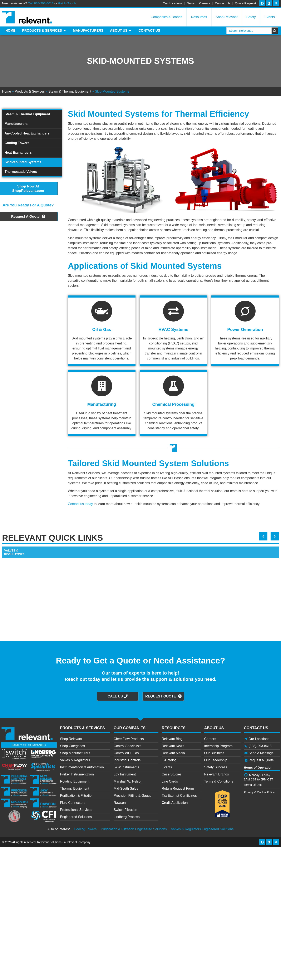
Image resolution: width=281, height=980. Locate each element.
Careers (205, 3)
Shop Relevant (227, 17)
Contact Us (223, 3)
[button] (264, 536)
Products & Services (30, 91)
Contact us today (80, 504)
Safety (251, 17)
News (191, 3)
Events (270, 17)
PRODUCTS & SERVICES (82, 728)
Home (7, 91)
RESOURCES (174, 728)
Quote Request (245, 3)
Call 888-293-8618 (41, 3)
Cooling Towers (17, 143)
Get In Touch (67, 3)
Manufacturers (16, 124)
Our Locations (172, 3)
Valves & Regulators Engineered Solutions (202, 829)
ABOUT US (214, 728)
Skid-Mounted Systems (23, 162)
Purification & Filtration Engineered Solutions (134, 829)
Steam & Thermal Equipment (70, 91)
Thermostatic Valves (21, 172)
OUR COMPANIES (130, 728)
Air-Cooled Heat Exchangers (27, 133)
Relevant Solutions (50, 842)
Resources (199, 17)
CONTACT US (256, 728)
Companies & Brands (166, 17)
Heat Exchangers (18, 153)
